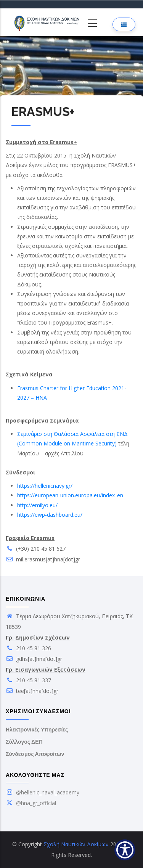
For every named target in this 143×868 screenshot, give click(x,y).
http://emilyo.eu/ (37, 505)
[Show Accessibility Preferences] (125, 850)
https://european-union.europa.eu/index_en (70, 495)
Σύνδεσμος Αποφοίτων (35, 754)
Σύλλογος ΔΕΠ (24, 742)
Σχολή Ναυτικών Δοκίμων (76, 844)
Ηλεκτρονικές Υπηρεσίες (37, 730)
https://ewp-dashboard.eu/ (50, 515)
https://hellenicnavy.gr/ (45, 486)
